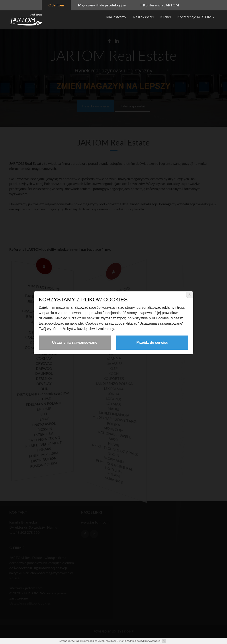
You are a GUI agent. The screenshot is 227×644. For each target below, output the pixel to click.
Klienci (165, 17)
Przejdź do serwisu (152, 342)
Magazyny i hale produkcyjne (102, 5)
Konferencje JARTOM (196, 17)
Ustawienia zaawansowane (75, 342)
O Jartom (56, 5)
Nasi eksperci (143, 17)
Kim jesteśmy (116, 17)
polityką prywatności (149, 641)
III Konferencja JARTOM (159, 5)
